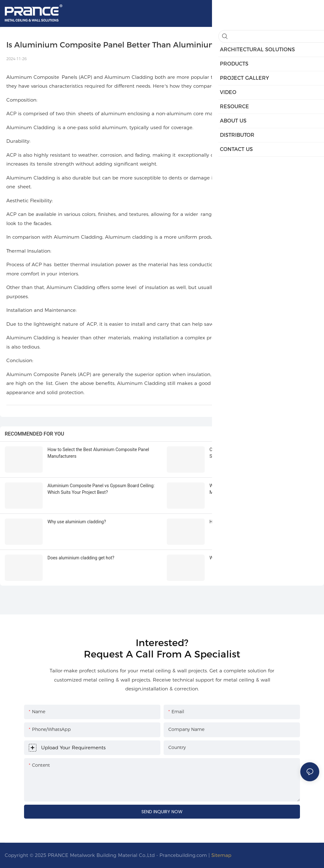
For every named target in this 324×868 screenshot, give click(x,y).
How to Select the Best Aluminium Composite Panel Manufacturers (98, 453)
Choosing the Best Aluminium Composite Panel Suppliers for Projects (256, 453)
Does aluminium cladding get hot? (81, 558)
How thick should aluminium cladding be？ (252, 522)
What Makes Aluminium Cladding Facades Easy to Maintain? (259, 489)
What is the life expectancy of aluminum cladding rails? (263, 558)
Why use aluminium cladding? (77, 522)
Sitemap (221, 855)
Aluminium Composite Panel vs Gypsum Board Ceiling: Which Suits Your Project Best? (101, 489)
